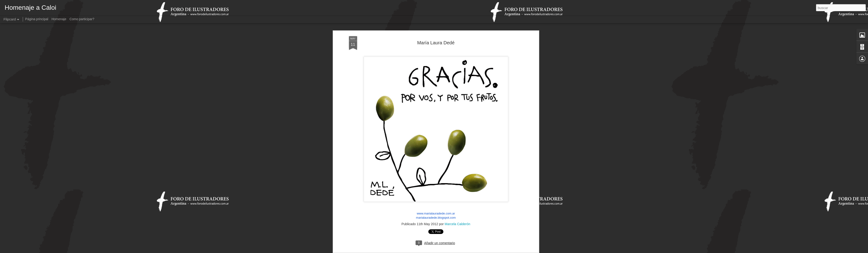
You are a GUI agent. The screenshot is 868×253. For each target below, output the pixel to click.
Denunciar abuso (467, 250)
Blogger (452, 250)
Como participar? (82, 19)
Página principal (37, 19)
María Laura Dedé (436, 26)
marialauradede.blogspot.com (436, 200)
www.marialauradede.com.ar (436, 196)
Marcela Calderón (457, 207)
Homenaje (59, 19)
